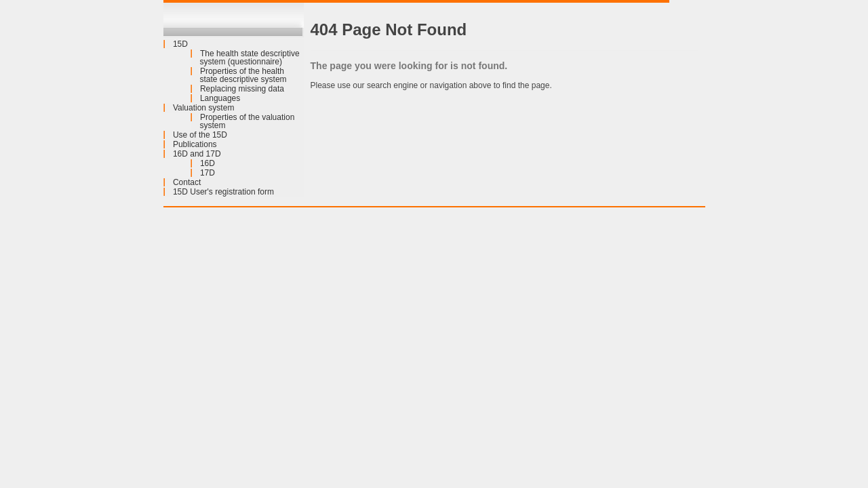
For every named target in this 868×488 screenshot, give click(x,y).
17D (208, 173)
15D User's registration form (223, 192)
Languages (220, 98)
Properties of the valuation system (248, 121)
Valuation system (204, 108)
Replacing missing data (242, 89)
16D (208, 163)
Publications (195, 144)
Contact (187, 182)
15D (180, 44)
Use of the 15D (200, 135)
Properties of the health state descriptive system (243, 75)
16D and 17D (197, 154)
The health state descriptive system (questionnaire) (250, 58)
